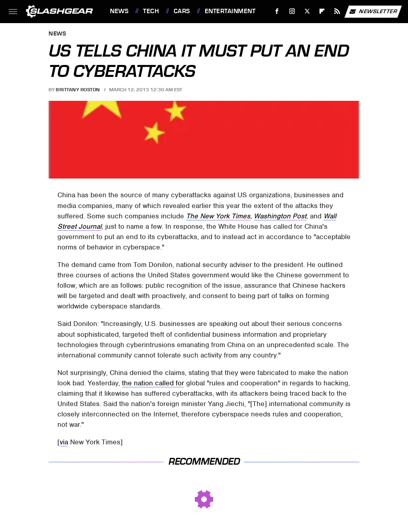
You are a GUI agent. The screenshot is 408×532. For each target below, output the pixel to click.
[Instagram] (292, 11)
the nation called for (153, 383)
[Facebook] (277, 11)
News (119, 11)
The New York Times (218, 216)
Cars (182, 11)
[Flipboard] (322, 11)
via (64, 442)
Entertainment (230, 11)
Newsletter (373, 12)
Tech (151, 11)
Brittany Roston (78, 90)
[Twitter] (307, 11)
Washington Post (280, 216)
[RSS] (337, 11)
